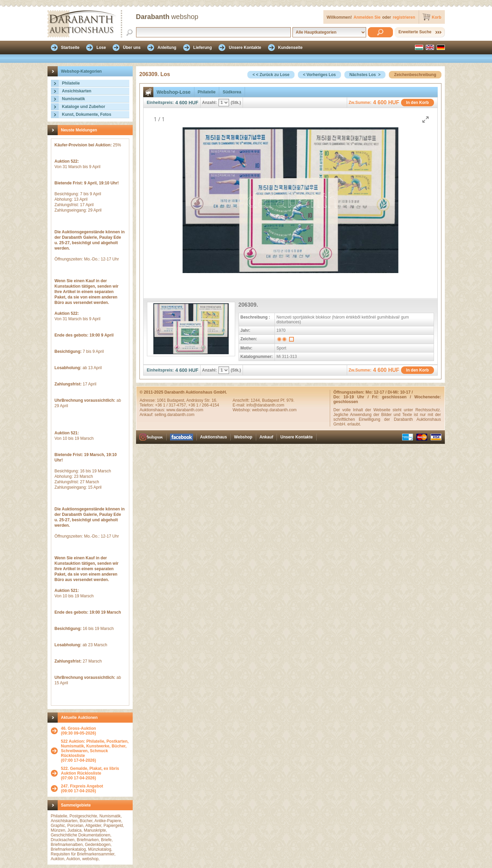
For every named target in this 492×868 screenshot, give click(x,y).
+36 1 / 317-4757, (172, 405)
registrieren (404, 17)
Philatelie (71, 83)
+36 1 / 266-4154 (204, 405)
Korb (437, 17)
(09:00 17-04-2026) (82, 789)
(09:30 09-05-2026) (79, 731)
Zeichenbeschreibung (415, 75)
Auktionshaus (214, 437)
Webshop (243, 437)
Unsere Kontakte (296, 437)
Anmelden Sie (367, 17)
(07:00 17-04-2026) (95, 751)
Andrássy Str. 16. (202, 400)
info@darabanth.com (265, 405)
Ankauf (267, 437)
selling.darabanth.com (175, 415)
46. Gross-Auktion (79, 728)
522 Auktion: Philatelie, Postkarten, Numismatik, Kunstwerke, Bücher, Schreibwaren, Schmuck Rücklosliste (95, 748)
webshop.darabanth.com (274, 410)
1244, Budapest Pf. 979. (273, 400)
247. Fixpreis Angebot (82, 786)
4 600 (181, 103)
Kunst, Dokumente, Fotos (87, 114)
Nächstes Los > (365, 75)
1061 (162, 400)
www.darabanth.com (185, 410)
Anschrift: (242, 400)
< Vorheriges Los (319, 75)
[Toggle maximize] (425, 119)
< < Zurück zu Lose (271, 75)
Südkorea (232, 92)
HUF (194, 103)
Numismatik (74, 99)
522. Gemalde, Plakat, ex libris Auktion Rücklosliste (90, 771)
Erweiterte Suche (415, 32)
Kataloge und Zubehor (84, 107)
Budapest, (177, 400)
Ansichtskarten (77, 91)
